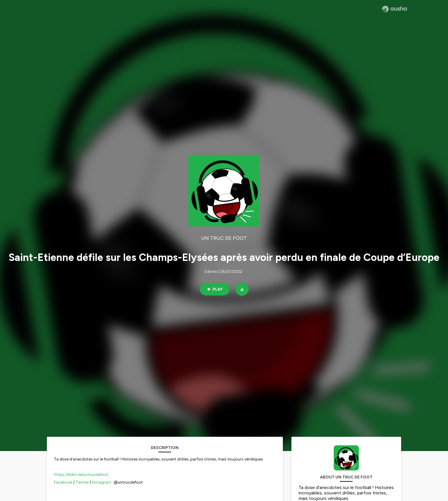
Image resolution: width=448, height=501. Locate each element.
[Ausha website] (394, 9)
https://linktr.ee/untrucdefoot (81, 475)
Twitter (82, 482)
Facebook (63, 482)
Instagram (102, 482)
